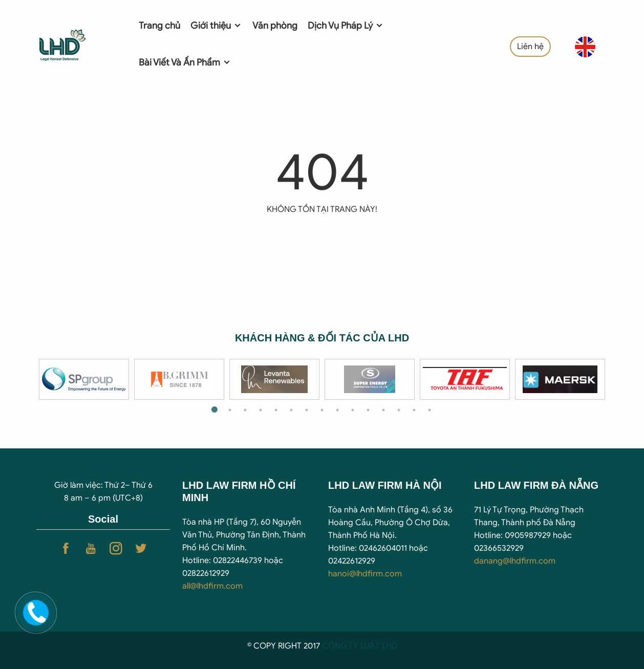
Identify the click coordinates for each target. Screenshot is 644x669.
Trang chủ (159, 26)
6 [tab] (291, 410)
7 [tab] (307, 410)
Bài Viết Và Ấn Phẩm (185, 62)
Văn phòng (275, 26)
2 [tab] (230, 410)
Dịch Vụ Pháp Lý (346, 26)
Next (615, 379)
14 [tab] (414, 410)
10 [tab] (353, 410)
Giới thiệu (216, 26)
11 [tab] (368, 410)
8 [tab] (322, 410)
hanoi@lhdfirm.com (365, 574)
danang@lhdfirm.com (515, 561)
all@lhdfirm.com (212, 586)
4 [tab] (261, 410)
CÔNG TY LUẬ (349, 646)
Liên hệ (530, 47)
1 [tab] (214, 410)
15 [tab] (430, 410)
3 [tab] (245, 410)
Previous (29, 379)
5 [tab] (276, 410)
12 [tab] (383, 410)
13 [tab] (399, 410)
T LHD (386, 646)
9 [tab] (337, 410)
